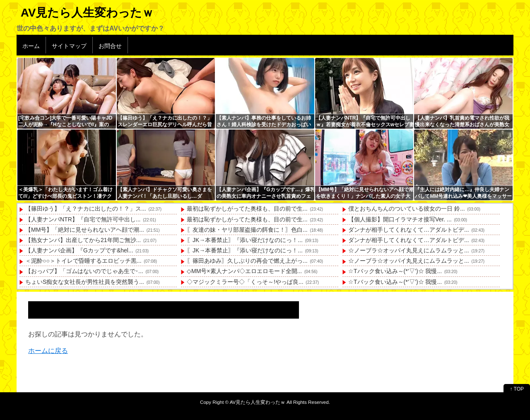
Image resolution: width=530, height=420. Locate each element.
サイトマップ (69, 46)
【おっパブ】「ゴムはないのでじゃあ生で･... (84, 271)
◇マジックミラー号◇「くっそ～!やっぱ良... (245, 282)
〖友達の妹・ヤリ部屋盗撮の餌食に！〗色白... (247, 230)
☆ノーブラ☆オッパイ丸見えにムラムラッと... (409, 250)
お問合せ (110, 46)
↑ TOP (517, 389)
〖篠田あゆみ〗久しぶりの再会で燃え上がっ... (247, 261)
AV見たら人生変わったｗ (87, 13)
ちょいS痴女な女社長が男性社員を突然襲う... (85, 282)
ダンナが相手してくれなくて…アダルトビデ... (409, 230)
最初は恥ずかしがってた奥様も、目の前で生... (247, 209)
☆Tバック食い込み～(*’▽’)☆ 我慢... (395, 271)
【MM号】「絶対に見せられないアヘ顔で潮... (85, 230)
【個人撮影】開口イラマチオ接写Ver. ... (400, 219)
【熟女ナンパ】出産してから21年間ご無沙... (83, 240)
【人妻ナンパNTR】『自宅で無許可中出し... (83, 219)
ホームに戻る (48, 351)
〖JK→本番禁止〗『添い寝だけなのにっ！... (245, 240)
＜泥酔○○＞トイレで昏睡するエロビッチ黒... (83, 261)
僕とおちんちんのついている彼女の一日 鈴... (407, 209)
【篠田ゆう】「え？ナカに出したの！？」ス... (86, 209)
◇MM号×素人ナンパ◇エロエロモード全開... (244, 271)
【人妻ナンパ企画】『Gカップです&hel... (79, 250)
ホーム (31, 46)
